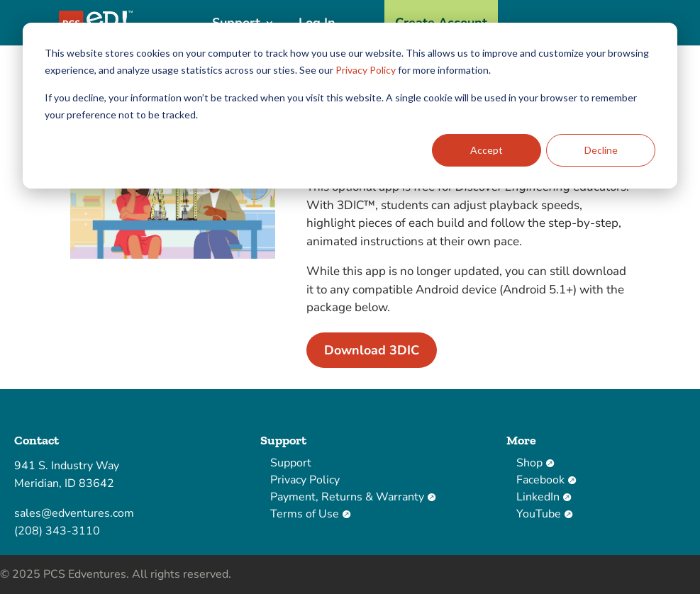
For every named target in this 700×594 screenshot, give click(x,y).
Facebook (546, 480)
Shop (535, 463)
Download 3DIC (372, 350)
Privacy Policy (366, 70)
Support (291, 463)
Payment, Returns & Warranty (353, 497)
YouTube (544, 514)
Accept (487, 150)
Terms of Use (310, 514)
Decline (601, 150)
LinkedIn (544, 497)
